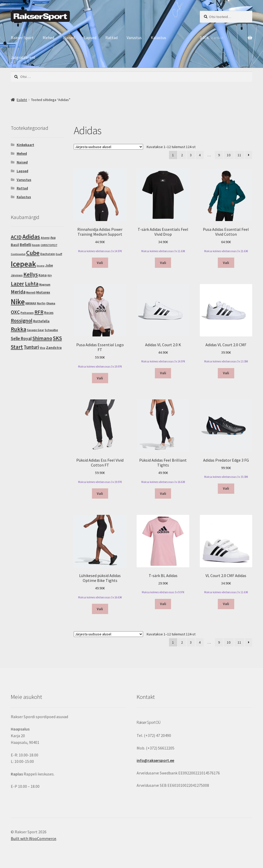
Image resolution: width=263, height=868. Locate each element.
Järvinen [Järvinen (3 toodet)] (17, 275)
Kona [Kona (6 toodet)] (43, 275)
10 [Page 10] (229, 155)
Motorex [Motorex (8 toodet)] (43, 292)
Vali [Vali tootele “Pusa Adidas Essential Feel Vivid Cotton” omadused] (226, 263)
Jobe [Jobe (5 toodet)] (49, 265)
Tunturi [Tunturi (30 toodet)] (31, 347)
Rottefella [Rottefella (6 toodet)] (41, 321)
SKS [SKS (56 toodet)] (57, 338)
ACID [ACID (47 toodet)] (16, 237)
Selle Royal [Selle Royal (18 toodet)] (21, 339)
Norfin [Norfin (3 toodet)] (41, 303)
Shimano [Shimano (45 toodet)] (42, 338)
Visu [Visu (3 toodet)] (43, 348)
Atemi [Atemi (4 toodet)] (45, 238)
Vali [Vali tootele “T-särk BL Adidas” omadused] (163, 604)
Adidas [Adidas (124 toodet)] (31, 237)
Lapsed (90, 38)
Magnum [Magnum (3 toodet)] (45, 285)
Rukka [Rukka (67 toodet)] (18, 329)
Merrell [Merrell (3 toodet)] (31, 293)
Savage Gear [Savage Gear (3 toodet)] (35, 330)
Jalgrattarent (23, 57)
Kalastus (158, 38)
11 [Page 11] (239, 155)
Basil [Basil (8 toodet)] (15, 245)
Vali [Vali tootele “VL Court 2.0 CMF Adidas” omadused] (226, 604)
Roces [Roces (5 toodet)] (49, 313)
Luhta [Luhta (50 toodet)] (32, 284)
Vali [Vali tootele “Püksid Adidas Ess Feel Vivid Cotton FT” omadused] (100, 494)
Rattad (111, 38)
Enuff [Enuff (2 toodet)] (59, 254)
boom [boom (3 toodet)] (36, 245)
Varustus (134, 38)
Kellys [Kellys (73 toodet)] (31, 274)
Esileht (22, 100)
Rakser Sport (22, 38)
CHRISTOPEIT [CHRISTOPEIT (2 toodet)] (49, 245)
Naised (69, 38)
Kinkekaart (25, 145)
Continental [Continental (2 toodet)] (18, 254)
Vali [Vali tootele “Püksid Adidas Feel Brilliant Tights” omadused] (163, 494)
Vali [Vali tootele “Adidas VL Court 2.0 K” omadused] (163, 373)
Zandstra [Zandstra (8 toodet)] (54, 348)
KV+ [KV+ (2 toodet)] (50, 275)
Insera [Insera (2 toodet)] (41, 266)
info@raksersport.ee (155, 760)
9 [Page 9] (219, 155)
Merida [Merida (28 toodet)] (18, 292)
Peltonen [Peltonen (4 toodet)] (27, 313)
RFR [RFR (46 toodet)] (39, 312)
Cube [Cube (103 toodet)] (33, 253)
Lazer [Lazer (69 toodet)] (17, 284)
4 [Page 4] (200, 155)
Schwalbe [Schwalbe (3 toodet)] (51, 330)
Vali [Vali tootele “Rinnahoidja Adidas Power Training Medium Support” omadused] (100, 263)
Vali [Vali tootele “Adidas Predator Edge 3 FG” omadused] (226, 488)
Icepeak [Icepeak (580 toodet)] (23, 264)
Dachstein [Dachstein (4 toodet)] (48, 254)
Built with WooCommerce (34, 838)
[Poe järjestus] (108, 147)
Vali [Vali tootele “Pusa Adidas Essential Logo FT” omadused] (100, 378)
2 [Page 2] (182, 155)
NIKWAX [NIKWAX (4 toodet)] (31, 303)
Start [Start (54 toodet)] (17, 347)
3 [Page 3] (191, 155)
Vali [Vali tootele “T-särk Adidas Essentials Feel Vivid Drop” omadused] (163, 263)
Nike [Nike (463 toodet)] (18, 302)
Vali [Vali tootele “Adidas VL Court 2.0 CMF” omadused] (226, 373)
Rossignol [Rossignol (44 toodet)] (22, 321)
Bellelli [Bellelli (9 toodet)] (26, 245)
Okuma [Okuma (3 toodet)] (51, 303)
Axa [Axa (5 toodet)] (53, 238)
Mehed (48, 38)
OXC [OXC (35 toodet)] (15, 312)
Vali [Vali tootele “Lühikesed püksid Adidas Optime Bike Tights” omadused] (100, 609)
